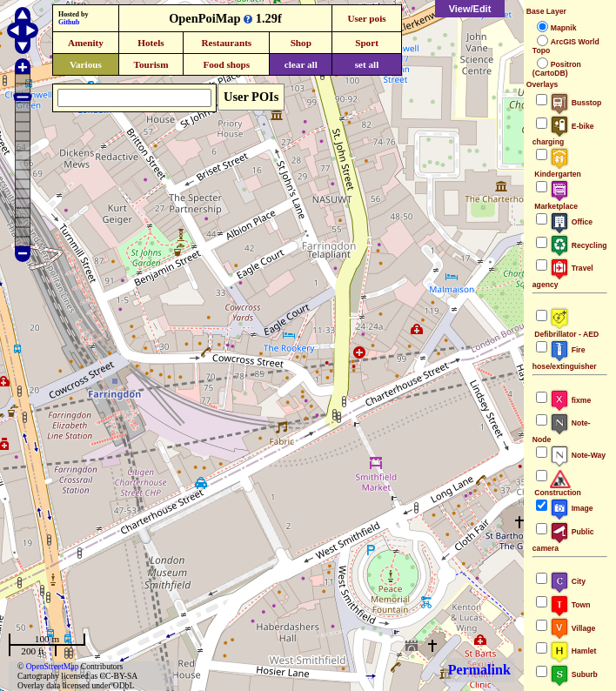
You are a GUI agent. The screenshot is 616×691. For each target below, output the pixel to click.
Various (86, 64)
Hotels (151, 43)
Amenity (86, 43)
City (568, 581)
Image (572, 508)
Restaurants (226, 43)
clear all (301, 64)
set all (367, 64)
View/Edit (470, 9)
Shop (301, 43)
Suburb (574, 674)
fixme (570, 400)
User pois (366, 18)
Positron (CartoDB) (557, 69)
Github (69, 22)
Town (570, 605)
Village (573, 628)
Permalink (479, 670)
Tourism (151, 64)
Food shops (226, 64)
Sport (367, 43)
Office (571, 222)
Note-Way (578, 455)
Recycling (579, 245)
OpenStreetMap (53, 666)
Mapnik (564, 28)
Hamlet (573, 651)
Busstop (576, 103)
